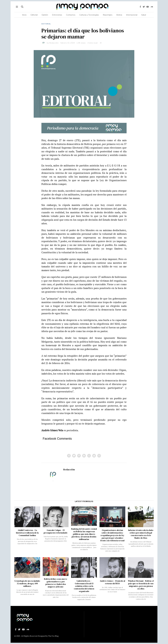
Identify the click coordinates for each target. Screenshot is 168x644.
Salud (144, 15)
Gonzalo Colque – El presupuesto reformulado (56, 531)
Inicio (24, 15)
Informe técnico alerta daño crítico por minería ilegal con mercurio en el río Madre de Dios (141, 534)
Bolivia (119, 15)
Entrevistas (57, 15)
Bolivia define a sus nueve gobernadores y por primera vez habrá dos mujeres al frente (56, 583)
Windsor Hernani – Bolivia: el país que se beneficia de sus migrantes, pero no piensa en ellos (141, 585)
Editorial (34, 15)
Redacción (54, 43)
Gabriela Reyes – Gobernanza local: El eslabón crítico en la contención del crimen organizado (84, 586)
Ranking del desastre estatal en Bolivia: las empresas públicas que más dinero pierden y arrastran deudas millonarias (84, 534)
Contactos (71, 15)
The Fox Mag (53, 636)
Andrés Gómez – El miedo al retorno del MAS (112, 582)
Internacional (132, 15)
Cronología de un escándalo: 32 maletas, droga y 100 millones (27, 583)
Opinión (45, 15)
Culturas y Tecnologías (89, 15)
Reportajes (108, 15)
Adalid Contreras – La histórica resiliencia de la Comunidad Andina (27, 533)
